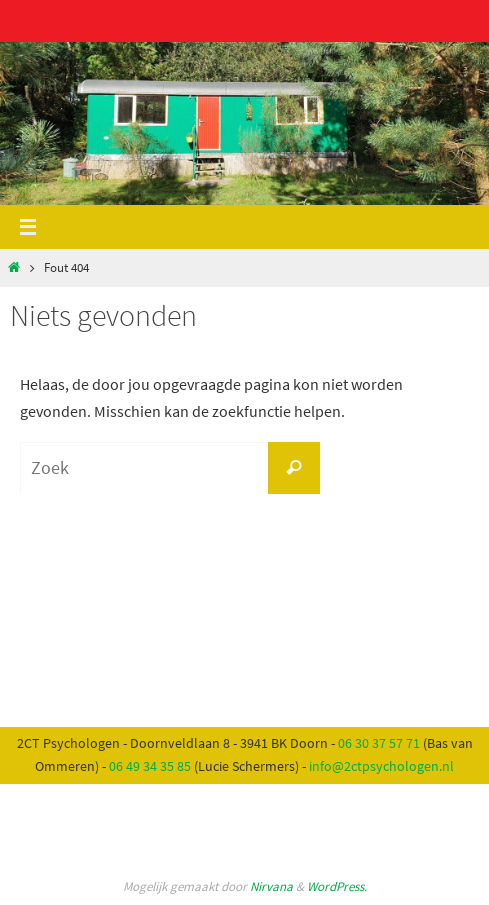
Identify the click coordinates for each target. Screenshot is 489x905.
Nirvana (271, 886)
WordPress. (337, 886)
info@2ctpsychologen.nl (381, 766)
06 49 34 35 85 (150, 766)
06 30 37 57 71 (379, 743)
